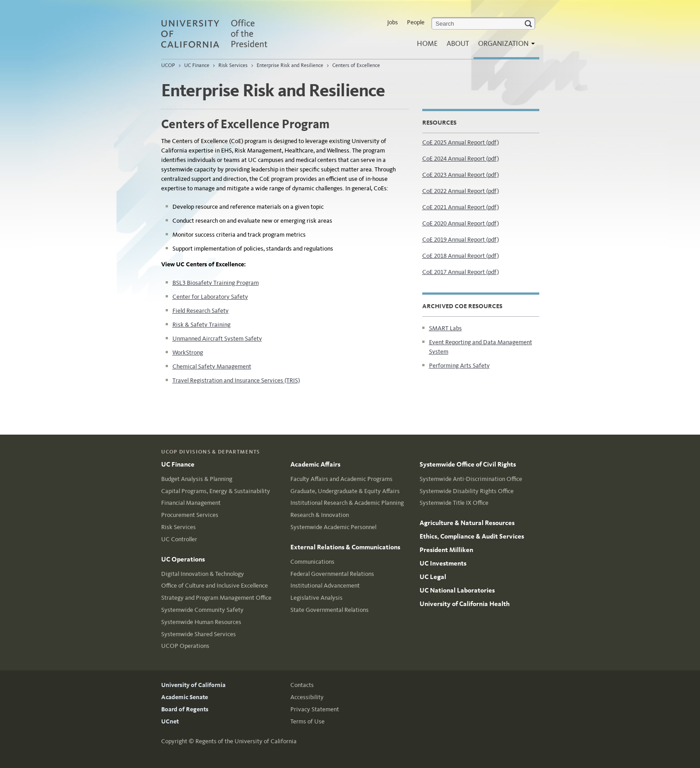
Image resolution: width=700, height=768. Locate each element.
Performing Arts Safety (459, 366)
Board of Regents (185, 709)
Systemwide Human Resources (201, 622)
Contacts (302, 685)
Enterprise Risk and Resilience (290, 65)
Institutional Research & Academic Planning (347, 503)
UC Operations (183, 559)
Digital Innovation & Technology (203, 574)
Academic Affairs (315, 464)
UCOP (168, 65)
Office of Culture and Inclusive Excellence (215, 586)
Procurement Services (190, 515)
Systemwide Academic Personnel (333, 527)
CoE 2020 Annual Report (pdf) (461, 223)
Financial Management (191, 503)
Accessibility (307, 697)
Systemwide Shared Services (199, 634)
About (458, 43)
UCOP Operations (185, 646)
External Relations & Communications (345, 547)
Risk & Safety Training (201, 325)
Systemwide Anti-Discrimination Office (471, 479)
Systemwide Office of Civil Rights (468, 464)
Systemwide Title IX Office (454, 503)
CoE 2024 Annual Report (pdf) (461, 159)
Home (427, 43)
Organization (504, 46)
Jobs (393, 22)
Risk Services (233, 65)
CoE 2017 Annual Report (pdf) (461, 272)
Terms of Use (307, 721)
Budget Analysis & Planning (197, 479)
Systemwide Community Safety (202, 610)
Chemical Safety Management (212, 366)
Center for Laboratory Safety (210, 297)
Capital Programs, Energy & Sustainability (216, 491)
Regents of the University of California (246, 741)
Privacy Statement (315, 709)
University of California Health (465, 604)
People (416, 22)
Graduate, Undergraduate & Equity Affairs (345, 491)
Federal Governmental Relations (332, 574)
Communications (312, 562)
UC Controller (179, 539)
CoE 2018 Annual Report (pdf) (461, 256)
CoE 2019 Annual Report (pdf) (461, 240)
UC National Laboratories (457, 590)
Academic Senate (185, 697)
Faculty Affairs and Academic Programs (341, 479)
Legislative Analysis (316, 598)
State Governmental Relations (330, 610)
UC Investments (443, 563)
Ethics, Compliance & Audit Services (472, 536)
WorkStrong (188, 353)
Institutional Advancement (325, 586)
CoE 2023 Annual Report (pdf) (461, 175)
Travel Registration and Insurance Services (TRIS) (236, 380)
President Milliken (446, 550)
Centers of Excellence (356, 65)
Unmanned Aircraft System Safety (217, 339)
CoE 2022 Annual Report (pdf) (461, 191)
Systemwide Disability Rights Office (467, 491)
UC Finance (197, 65)
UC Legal (433, 577)
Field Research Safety (201, 311)
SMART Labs (445, 328)
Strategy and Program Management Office (216, 598)
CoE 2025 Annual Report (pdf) (461, 142)
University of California (193, 685)
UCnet (170, 721)
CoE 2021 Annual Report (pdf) (461, 207)
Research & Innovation (320, 515)
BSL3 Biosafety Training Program (216, 283)
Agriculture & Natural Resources (467, 523)
